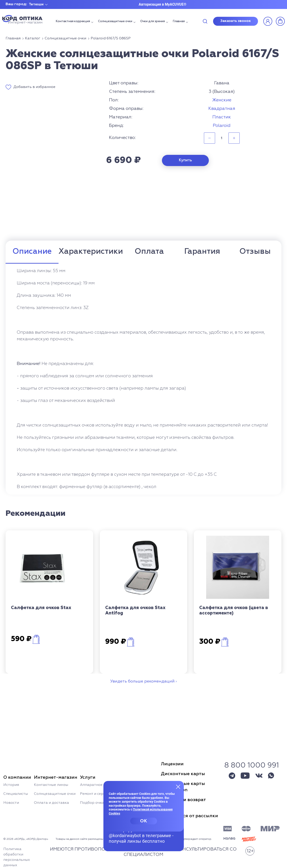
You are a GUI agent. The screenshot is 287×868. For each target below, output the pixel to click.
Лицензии (172, 764)
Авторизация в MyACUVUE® (163, 4)
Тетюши (36, 4)
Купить (185, 160)
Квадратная (222, 109)
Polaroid (222, 126)
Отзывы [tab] (255, 252)
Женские (222, 100)
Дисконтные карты (183, 774)
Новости (11, 803)
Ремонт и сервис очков (101, 794)
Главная (179, 21)
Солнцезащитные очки (115, 21)
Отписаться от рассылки (189, 816)
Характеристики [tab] (91, 252)
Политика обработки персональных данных (17, 857)
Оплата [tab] (149, 252)
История (11, 785)
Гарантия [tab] (202, 252)
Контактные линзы (51, 785)
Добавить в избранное (34, 87)
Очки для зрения (153, 21)
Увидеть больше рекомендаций (142, 681)
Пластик (222, 117)
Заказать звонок (236, 21)
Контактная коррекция (73, 21)
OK (143, 821)
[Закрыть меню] (178, 787)
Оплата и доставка (51, 803)
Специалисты (16, 794)
